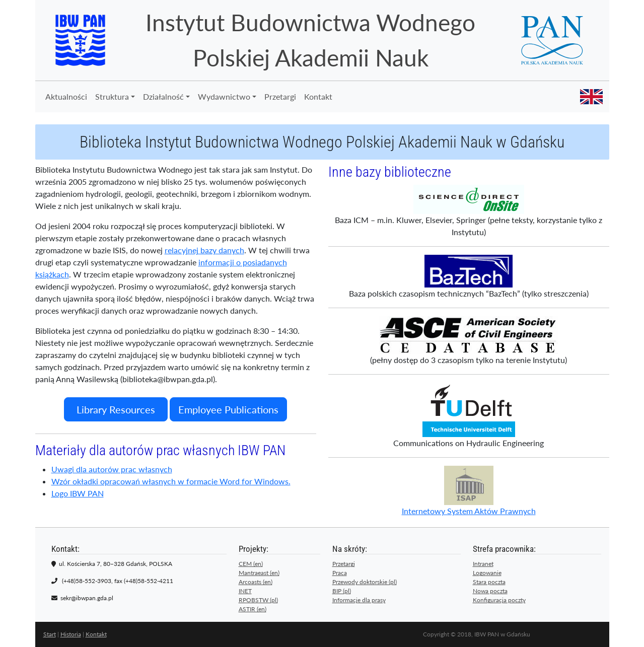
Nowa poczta (490, 591)
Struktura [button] (112, 96)
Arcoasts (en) (256, 582)
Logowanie (487, 573)
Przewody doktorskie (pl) (365, 582)
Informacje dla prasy (359, 600)
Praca (340, 573)
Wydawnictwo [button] (224, 96)
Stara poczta (489, 582)
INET (245, 591)
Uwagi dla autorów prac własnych (112, 469)
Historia (71, 634)
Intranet (483, 564)
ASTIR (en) (253, 609)
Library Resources (116, 409)
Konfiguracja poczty (499, 600)
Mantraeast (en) (259, 573)
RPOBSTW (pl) (258, 600)
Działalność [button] (163, 96)
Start (50, 634)
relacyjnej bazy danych (204, 250)
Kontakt (318, 96)
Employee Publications (228, 409)
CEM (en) (251, 564)
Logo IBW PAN (78, 493)
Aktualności (66, 96)
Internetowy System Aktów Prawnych (469, 491)
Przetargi (280, 96)
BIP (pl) (342, 591)
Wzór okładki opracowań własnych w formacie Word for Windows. (171, 481)
